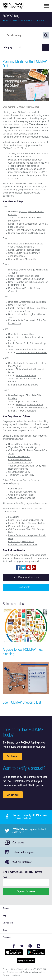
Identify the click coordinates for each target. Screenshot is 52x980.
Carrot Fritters (15, 489)
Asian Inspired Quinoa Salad (30, 279)
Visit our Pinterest (22, 862)
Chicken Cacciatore (26, 411)
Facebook (14, 946)
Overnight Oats (26, 334)
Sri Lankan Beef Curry (19, 472)
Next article (26, 588)
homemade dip (41, 408)
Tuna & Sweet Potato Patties (22, 492)
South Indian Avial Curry (20, 463)
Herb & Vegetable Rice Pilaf (30, 405)
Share (18, 568)
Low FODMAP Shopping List (22, 702)
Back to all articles (26, 578)
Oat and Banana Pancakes (22, 498)
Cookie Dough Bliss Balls (21, 542)
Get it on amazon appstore (26, 960)
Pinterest (30, 946)
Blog (5, 915)
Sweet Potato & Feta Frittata (32, 302)
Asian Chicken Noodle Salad (31, 233)
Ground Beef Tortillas (26, 376)
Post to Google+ (34, 568)
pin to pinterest (29, 568)
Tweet (23, 568)
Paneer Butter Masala (19, 457)
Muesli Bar (14, 517)
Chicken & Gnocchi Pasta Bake (32, 353)
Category (7, 47)
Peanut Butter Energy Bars (21, 527)
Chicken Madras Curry (27, 259)
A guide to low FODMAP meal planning (23, 652)
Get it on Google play (36, 952)
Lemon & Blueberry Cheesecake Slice (27, 523)
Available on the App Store (14, 952)
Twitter (22, 946)
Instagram (38, 946)
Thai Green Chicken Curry (21, 475)
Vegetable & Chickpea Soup (22, 448)
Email (5, 877)
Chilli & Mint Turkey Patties (21, 495)
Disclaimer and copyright (33, 973)
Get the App (12, 756)
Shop (5, 930)
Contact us (18, 842)
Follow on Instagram (23, 852)
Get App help (8, 923)
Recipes (6, 908)
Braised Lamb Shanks (27, 385)
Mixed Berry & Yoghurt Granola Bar (26, 520)
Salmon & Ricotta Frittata (28, 250)
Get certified (13, 795)
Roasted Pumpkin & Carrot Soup (24, 445)
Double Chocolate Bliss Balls (23, 545)
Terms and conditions (11, 976)
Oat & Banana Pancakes (31, 244)
